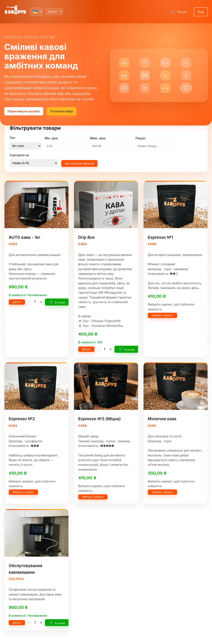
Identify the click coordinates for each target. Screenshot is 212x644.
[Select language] (36, 12)
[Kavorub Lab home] (15, 10)
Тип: (13, 138)
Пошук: (141, 138)
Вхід (201, 12)
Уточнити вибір (61, 111)
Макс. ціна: (98, 138)
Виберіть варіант (162, 315)
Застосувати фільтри (79, 163)
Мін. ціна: (51, 138)
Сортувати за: (20, 155)
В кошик (57, 302)
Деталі (17, 302)
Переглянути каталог (24, 111)
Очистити (111, 163)
